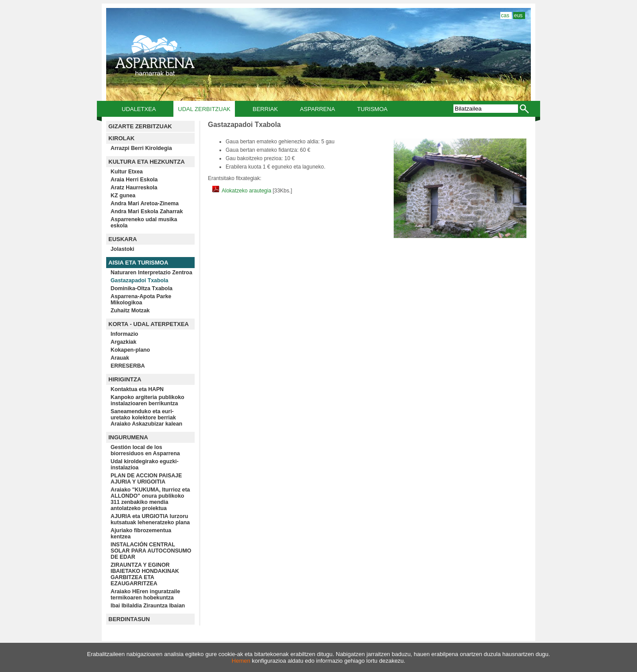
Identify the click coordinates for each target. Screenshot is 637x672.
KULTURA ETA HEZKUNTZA (147, 162)
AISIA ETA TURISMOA (138, 263)
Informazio (124, 334)
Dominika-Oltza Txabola (142, 288)
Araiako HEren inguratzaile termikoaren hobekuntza (145, 595)
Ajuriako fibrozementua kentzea (141, 534)
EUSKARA (123, 239)
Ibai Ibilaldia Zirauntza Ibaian (148, 606)
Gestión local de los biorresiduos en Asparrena (145, 450)
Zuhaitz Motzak (130, 311)
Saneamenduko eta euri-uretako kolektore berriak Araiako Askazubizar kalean (146, 418)
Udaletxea (139, 109)
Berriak (265, 109)
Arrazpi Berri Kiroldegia (141, 148)
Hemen (241, 661)
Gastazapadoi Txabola (139, 280)
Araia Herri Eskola (134, 180)
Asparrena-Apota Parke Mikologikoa (141, 300)
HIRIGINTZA (125, 379)
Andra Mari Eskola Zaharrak (147, 211)
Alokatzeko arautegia (242, 191)
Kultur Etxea (127, 172)
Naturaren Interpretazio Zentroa (152, 273)
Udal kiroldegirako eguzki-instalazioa (145, 465)
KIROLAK (121, 138)
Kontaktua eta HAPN (137, 389)
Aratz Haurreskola (134, 188)
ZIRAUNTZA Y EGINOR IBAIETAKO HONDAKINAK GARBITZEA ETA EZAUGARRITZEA (145, 574)
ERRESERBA (128, 366)
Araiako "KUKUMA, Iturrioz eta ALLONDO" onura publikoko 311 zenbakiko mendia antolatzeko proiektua (150, 499)
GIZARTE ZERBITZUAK (140, 126)
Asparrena (317, 109)
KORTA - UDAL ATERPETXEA (149, 324)
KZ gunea (123, 196)
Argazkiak (123, 342)
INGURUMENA (128, 437)
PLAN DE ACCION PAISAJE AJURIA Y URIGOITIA (146, 479)
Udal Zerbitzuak (204, 109)
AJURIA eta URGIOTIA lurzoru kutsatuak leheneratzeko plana (150, 519)
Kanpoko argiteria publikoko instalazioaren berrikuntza (148, 400)
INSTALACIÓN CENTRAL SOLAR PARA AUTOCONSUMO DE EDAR (151, 551)
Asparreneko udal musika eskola (144, 223)
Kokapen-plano (130, 350)
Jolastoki (123, 249)
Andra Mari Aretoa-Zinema (145, 204)
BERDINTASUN (129, 619)
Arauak (120, 358)
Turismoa (372, 109)
